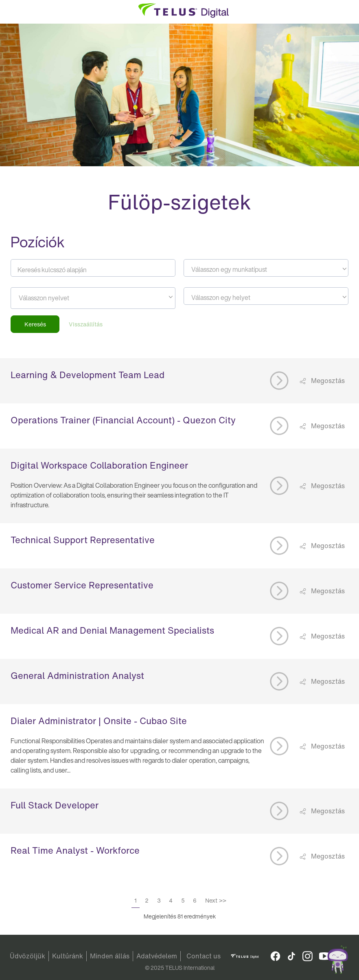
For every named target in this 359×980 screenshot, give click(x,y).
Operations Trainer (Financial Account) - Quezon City (123, 420)
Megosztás (327, 381)
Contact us (204, 956)
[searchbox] (56, 298)
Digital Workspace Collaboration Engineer (99, 465)
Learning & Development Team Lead (88, 375)
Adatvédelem (157, 956)
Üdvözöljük (27, 956)
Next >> (216, 900)
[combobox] (266, 268)
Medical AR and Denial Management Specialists (112, 630)
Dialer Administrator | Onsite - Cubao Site (99, 721)
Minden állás (110, 956)
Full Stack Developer (55, 805)
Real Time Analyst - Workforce (75, 850)
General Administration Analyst (77, 676)
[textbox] (266, 269)
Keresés (35, 324)
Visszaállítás (86, 324)
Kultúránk (68, 956)
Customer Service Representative (82, 585)
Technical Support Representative (83, 540)
